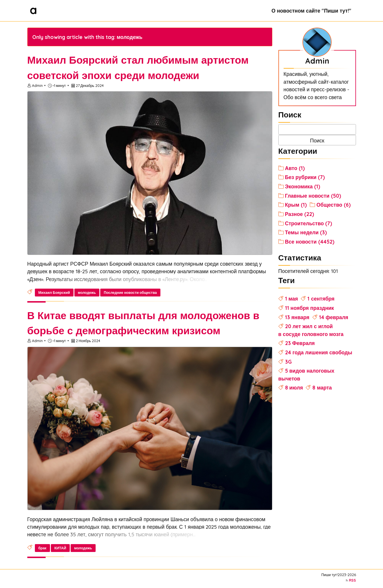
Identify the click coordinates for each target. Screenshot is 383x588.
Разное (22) (300, 214)
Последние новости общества (130, 293)
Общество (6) (334, 205)
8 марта (322, 387)
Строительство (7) (309, 223)
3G (288, 362)
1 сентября (321, 299)
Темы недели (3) (306, 232)
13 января (297, 317)
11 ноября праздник (310, 308)
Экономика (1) (303, 186)
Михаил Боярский (54, 293)
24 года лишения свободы (319, 352)
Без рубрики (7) (305, 177)
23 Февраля (300, 343)
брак (42, 548)
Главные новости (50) (313, 196)
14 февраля (334, 317)
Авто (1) (295, 168)
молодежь (87, 293)
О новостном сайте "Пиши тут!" (311, 10)
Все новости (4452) (310, 242)
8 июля (294, 387)
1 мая (292, 299)
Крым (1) (296, 205)
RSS (352, 580)
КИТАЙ (60, 548)
